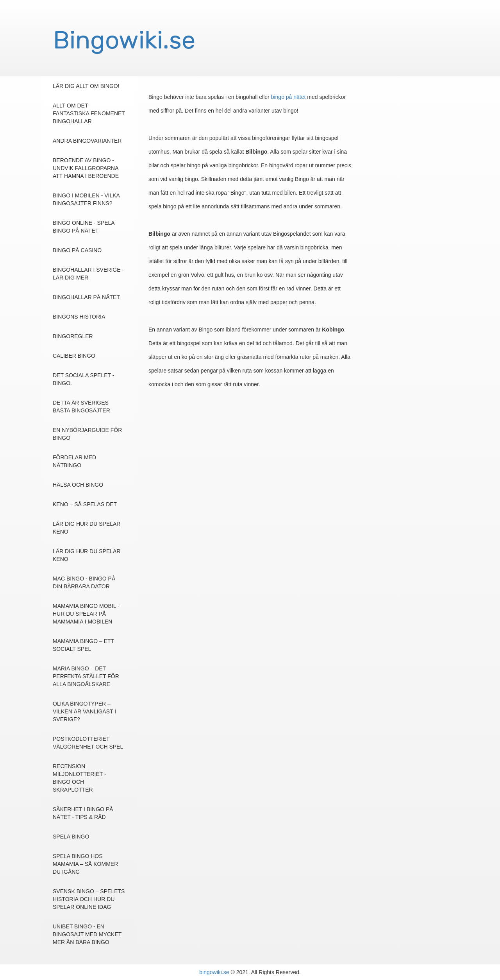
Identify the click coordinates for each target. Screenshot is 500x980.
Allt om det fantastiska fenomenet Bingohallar (89, 113)
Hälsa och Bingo (78, 485)
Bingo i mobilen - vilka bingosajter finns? (86, 199)
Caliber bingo (74, 356)
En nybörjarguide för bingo (87, 434)
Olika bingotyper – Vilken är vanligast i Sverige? (84, 711)
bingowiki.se (214, 972)
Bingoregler (73, 336)
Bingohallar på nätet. (87, 297)
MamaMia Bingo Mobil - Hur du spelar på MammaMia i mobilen (86, 614)
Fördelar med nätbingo (74, 461)
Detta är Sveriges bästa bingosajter (81, 407)
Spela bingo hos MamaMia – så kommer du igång (85, 864)
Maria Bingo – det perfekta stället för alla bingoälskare (86, 676)
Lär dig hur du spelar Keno (87, 528)
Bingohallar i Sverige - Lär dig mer (88, 274)
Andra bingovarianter (87, 141)
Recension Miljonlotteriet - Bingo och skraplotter (79, 778)
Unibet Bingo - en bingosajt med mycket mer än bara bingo (87, 934)
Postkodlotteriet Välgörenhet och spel (88, 743)
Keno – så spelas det (85, 504)
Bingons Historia (79, 317)
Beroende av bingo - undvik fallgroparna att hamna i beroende (86, 168)
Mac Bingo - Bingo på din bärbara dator (84, 582)
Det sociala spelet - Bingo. (83, 379)
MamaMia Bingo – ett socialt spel (83, 645)
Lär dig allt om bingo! (86, 86)
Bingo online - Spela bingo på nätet (84, 227)
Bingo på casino (77, 250)
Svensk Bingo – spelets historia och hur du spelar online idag (89, 899)
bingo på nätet (288, 97)
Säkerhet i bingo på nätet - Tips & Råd (83, 813)
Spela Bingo (71, 837)
